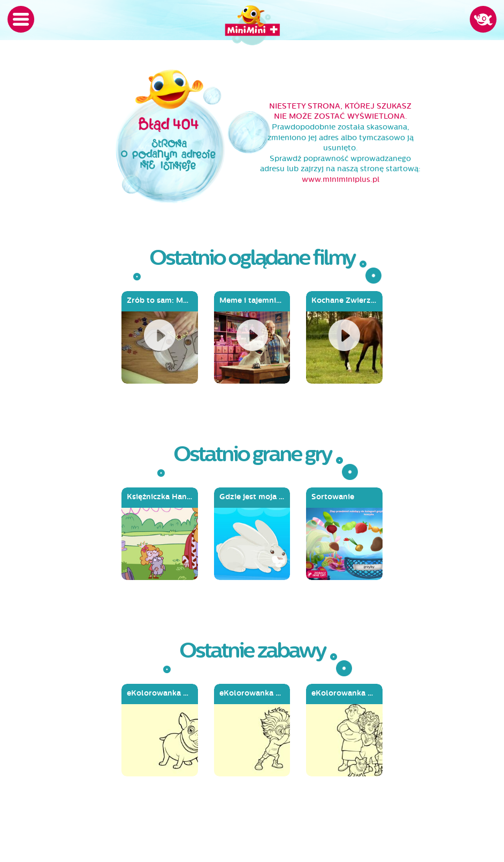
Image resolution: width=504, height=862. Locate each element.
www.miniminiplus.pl (341, 180)
